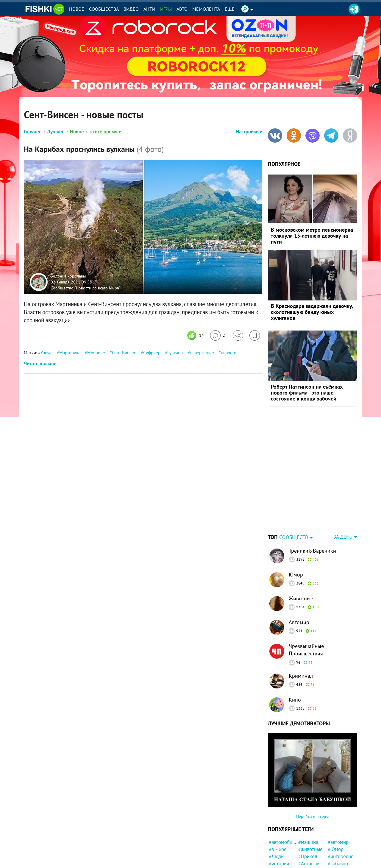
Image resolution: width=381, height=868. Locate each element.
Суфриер (152, 353)
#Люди (276, 819)
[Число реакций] (196, 335)
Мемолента (206, 9)
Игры (166, 9)
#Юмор (336, 812)
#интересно (341, 819)
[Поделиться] (238, 335)
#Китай (277, 847)
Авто (182, 9)
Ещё (230, 9)
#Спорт (306, 862)
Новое (77, 9)
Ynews (46, 353)
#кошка (277, 862)
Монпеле (96, 353)
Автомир (299, 585)
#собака (278, 855)
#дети (334, 855)
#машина (308, 805)
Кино (295, 662)
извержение (202, 353)
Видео (131, 9)
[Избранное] (255, 335)
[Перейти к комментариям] (218, 335)
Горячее (33, 132)
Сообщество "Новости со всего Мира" (86, 288)
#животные (310, 812)
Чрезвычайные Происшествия (306, 613)
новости (229, 353)
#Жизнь (336, 862)
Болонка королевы (68, 276)
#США (334, 833)
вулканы (175, 353)
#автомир (338, 805)
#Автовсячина (312, 826)
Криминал (301, 639)
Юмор (296, 537)
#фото (305, 833)
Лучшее (56, 132)
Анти (149, 9)
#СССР (306, 847)
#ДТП (334, 840)
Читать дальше (40, 364)
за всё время (105, 132)
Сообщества (104, 9)
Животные (301, 561)
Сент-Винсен (124, 353)
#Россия (307, 840)
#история (279, 826)
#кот (303, 855)
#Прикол (308, 819)
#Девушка (280, 833)
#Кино (276, 840)
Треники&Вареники (312, 514)
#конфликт (340, 847)
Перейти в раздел (313, 779)
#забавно (338, 826)
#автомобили (283, 805)
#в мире (278, 812)
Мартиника (70, 353)
